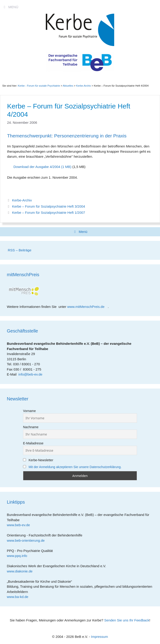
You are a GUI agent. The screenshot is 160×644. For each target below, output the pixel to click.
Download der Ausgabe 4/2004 (37, 167)
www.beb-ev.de (20, 525)
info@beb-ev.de (30, 374)
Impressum (99, 637)
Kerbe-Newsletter (38, 460)
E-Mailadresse (33, 443)
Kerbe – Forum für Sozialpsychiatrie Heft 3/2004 (49, 206)
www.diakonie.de (21, 571)
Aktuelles (68, 86)
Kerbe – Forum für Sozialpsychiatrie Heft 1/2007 (49, 213)
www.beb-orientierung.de (27, 540)
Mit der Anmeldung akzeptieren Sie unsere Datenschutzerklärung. (75, 467)
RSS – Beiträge (19, 250)
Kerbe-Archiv (22, 200)
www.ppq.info (19, 556)
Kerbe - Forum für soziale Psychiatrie (39, 86)
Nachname (31, 427)
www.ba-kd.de (19, 597)
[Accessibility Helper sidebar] (155, 5)
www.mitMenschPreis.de (88, 307)
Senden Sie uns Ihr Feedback (127, 620)
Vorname (29, 411)
